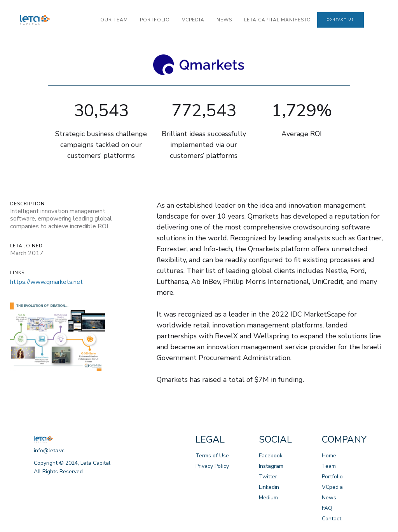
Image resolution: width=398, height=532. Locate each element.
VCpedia (332, 487)
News (329, 498)
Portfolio (332, 477)
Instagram (271, 466)
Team (329, 466)
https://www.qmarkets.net (46, 282)
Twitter (268, 477)
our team (114, 20)
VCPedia (193, 20)
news (224, 20)
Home (329, 456)
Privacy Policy (212, 466)
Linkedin (269, 487)
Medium (268, 498)
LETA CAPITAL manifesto (278, 20)
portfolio (155, 20)
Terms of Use (212, 456)
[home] (57, 20)
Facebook (271, 456)
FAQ (327, 508)
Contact (332, 519)
